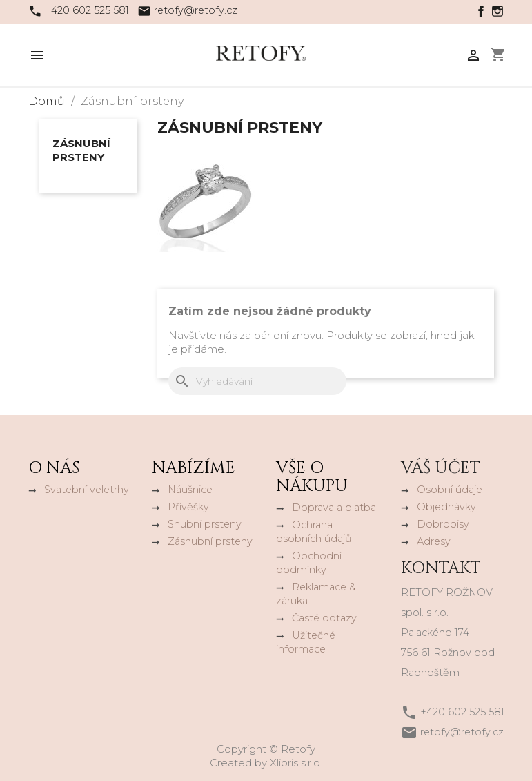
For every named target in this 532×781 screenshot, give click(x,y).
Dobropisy (443, 524)
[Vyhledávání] (257, 381)
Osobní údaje (450, 490)
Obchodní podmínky (309, 563)
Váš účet (441, 468)
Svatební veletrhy (87, 490)
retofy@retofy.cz (196, 10)
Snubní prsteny (205, 524)
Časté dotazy (324, 618)
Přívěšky (188, 507)
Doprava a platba (334, 508)
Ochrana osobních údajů (314, 532)
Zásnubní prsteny (81, 150)
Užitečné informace (306, 642)
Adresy (434, 541)
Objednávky (446, 507)
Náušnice (190, 490)
